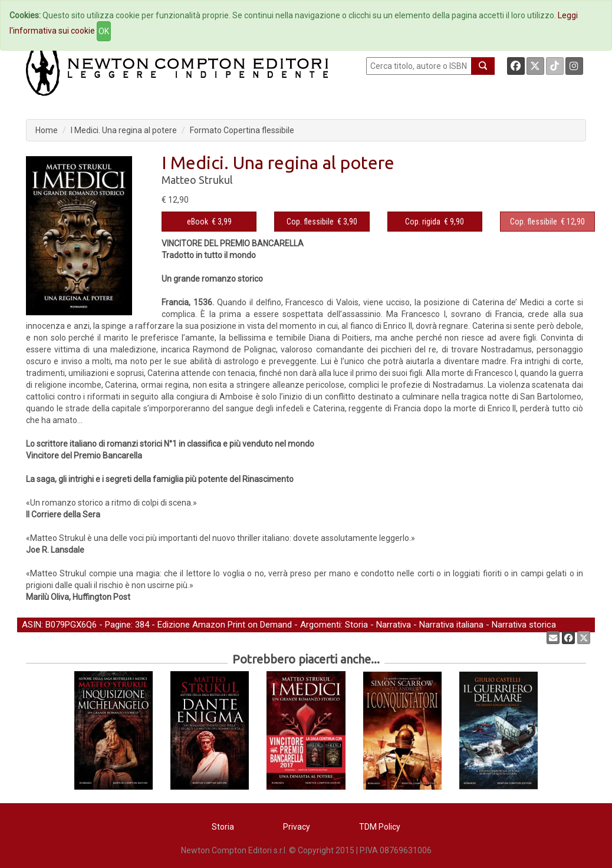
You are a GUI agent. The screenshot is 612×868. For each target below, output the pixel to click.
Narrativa (394, 625)
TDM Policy (380, 827)
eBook (198, 222)
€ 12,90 (547, 222)
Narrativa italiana (451, 625)
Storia (356, 625)
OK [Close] (104, 31)
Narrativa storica (524, 625)
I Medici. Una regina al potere (124, 130)
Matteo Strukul (197, 180)
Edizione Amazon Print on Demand (225, 625)
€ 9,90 (435, 222)
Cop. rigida (423, 222)
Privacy (297, 827)
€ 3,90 (322, 222)
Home (47, 130)
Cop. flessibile (310, 222)
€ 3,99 (209, 222)
